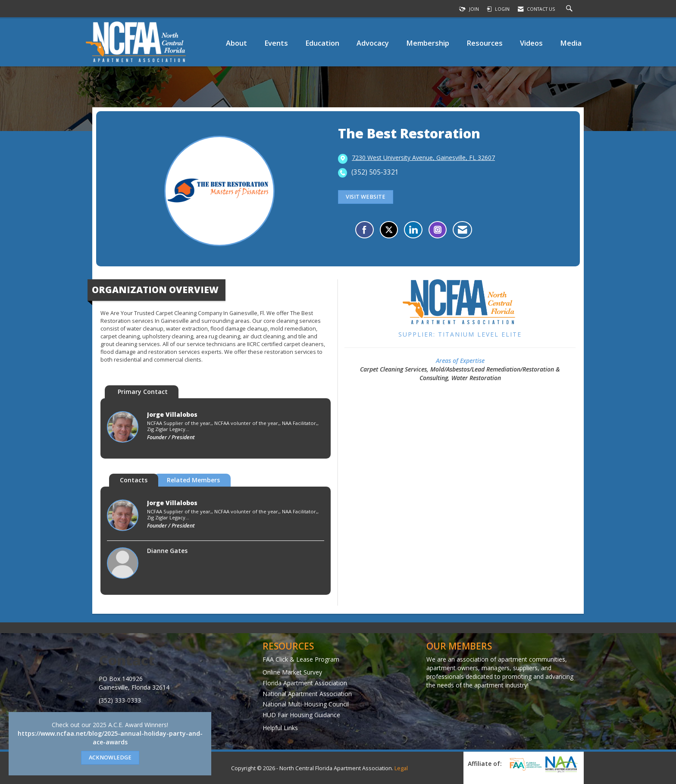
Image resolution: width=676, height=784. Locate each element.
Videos (531, 43)
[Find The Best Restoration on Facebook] (365, 230)
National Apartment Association (307, 694)
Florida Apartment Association (305, 683)
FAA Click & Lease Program (301, 659)
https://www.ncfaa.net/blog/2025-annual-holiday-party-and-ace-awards (110, 738)
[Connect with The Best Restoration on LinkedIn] (413, 230)
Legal (401, 768)
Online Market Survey (292, 672)
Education (322, 43)
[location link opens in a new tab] (423, 158)
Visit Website (366, 197)
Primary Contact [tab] (143, 392)
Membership (428, 43)
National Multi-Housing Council (306, 704)
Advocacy (373, 43)
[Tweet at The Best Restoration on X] (389, 230)
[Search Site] (570, 9)
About (236, 43)
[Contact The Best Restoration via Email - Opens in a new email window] (462, 230)
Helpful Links (280, 728)
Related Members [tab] (193, 480)
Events (276, 43)
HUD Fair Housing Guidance (301, 715)
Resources (485, 43)
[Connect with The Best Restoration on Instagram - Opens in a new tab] (438, 230)
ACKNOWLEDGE (110, 757)
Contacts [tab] (134, 480)
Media (571, 43)
